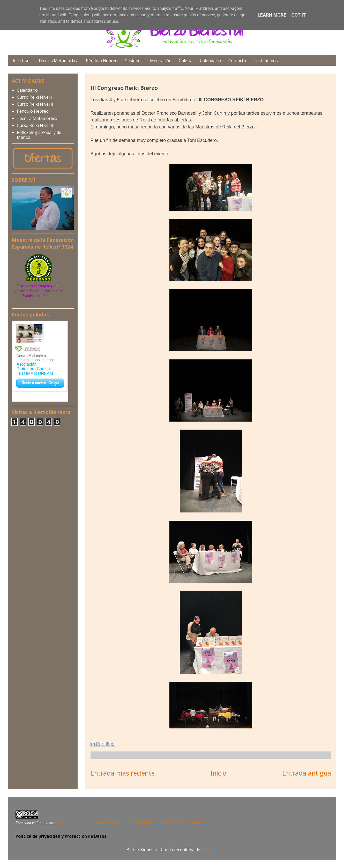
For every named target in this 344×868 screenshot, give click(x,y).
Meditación (161, 61)
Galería (186, 61)
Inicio (219, 773)
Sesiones (134, 61)
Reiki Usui (21, 61)
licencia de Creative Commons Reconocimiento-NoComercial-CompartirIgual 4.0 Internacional (134, 823)
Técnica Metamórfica (58, 61)
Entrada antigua (307, 773)
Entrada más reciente (123, 773)
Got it (299, 15)
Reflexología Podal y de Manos (39, 135)
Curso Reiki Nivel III (36, 125)
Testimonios (266, 61)
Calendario (210, 61)
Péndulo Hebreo (102, 61)
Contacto (237, 61)
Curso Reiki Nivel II (35, 104)
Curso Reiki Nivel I (34, 97)
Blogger (209, 850)
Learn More (272, 15)
